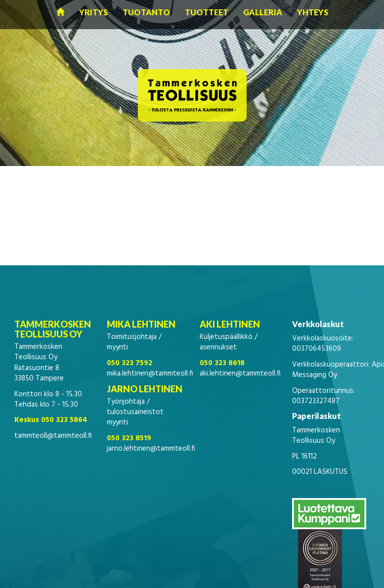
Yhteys (313, 12)
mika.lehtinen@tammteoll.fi (150, 374)
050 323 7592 (129, 363)
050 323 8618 (222, 363)
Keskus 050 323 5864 (51, 420)
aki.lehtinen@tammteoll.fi (240, 374)
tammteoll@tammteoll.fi (53, 436)
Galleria (263, 12)
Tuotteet (207, 12)
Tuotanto (146, 12)
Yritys (93, 12)
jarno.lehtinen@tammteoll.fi (151, 449)
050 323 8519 (129, 438)
